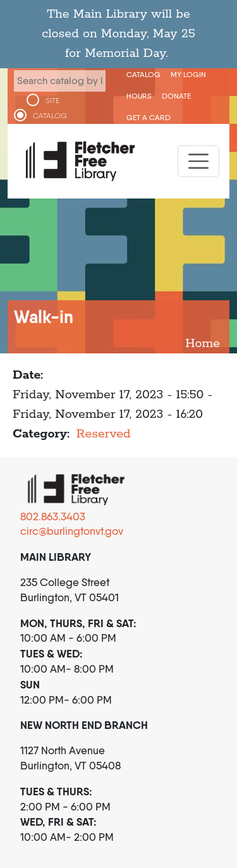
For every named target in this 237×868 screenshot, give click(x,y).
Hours (139, 96)
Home (203, 344)
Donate (176, 96)
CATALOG (50, 116)
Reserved (104, 434)
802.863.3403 (53, 517)
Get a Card (149, 117)
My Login (188, 74)
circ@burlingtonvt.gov (72, 531)
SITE (52, 101)
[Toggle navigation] (198, 161)
